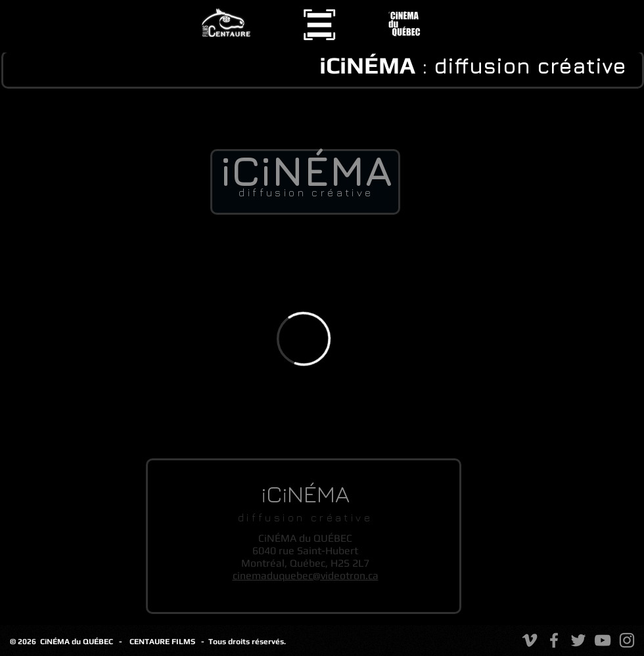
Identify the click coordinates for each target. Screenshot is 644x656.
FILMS (186, 642)
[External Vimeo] (304, 339)
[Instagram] (627, 640)
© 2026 (25, 642)
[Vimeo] (530, 640)
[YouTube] (603, 640)
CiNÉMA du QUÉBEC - (81, 642)
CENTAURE (150, 642)
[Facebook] (554, 640)
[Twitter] (578, 640)
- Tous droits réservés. (243, 642)
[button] (319, 25)
